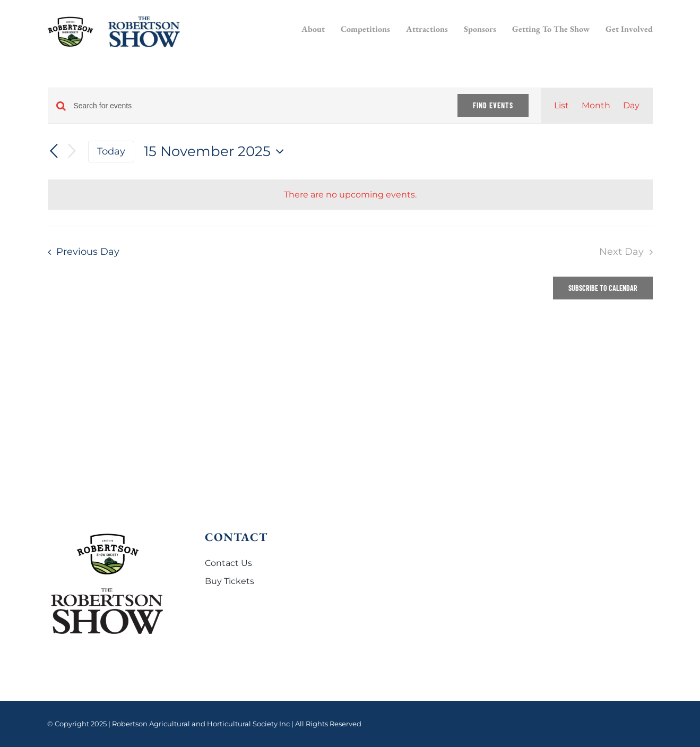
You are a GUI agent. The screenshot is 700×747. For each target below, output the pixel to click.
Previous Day (88, 251)
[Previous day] (54, 151)
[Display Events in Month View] (596, 106)
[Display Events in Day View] (631, 106)
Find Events (493, 105)
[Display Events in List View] (561, 106)
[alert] (350, 195)
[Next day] (72, 152)
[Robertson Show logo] (114, 20)
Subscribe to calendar (603, 288)
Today (111, 151)
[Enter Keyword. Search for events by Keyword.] (259, 106)
